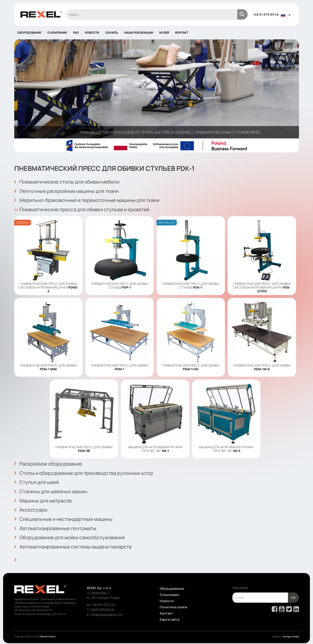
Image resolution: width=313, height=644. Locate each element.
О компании (57, 32)
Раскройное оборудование (48, 463)
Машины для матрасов (43, 499)
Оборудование (29, 32)
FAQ (76, 32)
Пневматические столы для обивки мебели (68, 182)
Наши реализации (139, 32)
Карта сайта (170, 617)
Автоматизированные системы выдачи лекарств (74, 545)
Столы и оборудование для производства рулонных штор (84, 472)
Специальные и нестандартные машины (64, 518)
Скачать (112, 32)
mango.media (291, 634)
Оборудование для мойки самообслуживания (70, 536)
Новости (92, 32)
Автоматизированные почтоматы (56, 527)
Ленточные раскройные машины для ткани (67, 191)
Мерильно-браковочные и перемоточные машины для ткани (87, 200)
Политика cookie (174, 605)
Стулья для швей (37, 481)
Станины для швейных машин (51, 490)
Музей (164, 32)
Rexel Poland (48, 634)
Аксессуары (31, 508)
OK (293, 595)
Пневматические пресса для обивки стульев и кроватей (83, 209)
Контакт (182, 32)
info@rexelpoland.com (106, 612)
